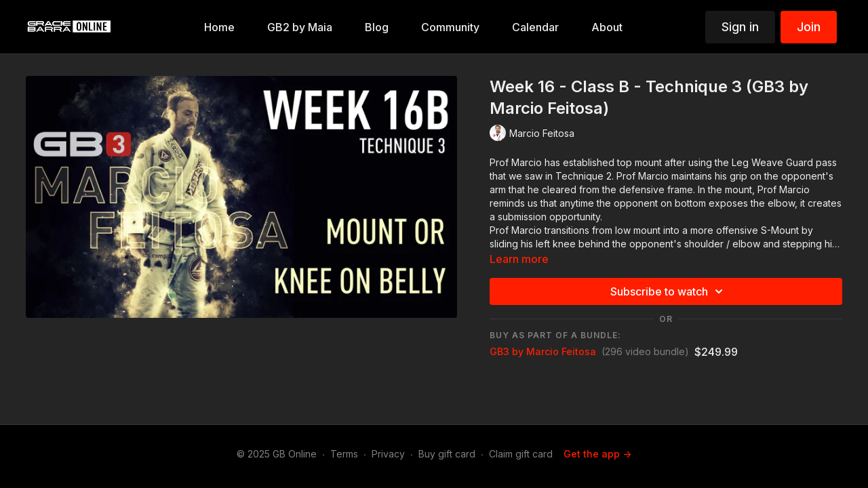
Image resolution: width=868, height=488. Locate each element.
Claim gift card (521, 454)
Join (809, 27)
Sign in (740, 27)
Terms (344, 454)
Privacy (388, 454)
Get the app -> (597, 454)
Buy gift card (447, 454)
